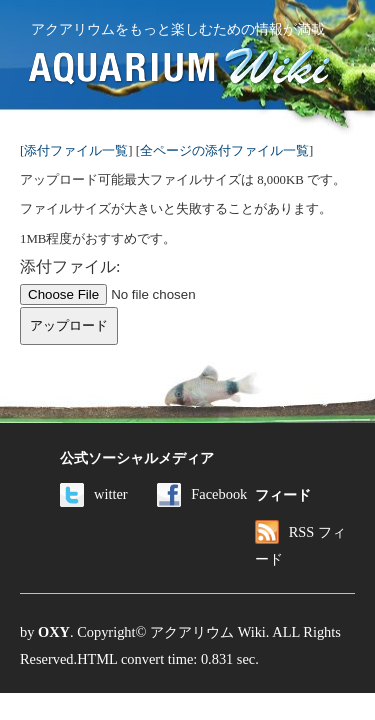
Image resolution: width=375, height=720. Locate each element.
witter (94, 494)
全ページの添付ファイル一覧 (224, 151)
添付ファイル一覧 (76, 151)
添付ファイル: (70, 266)
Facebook (202, 494)
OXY (54, 632)
